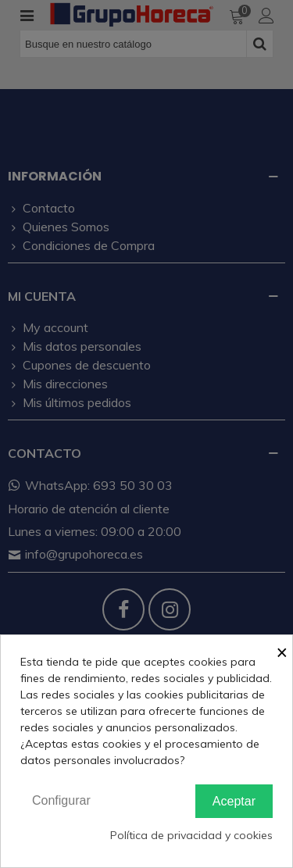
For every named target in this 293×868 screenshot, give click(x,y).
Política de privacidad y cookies (191, 835)
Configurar (61, 800)
